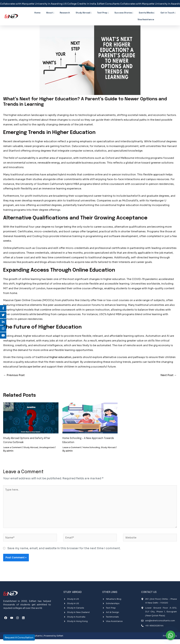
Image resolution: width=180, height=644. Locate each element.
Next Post (168, 375)
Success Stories (113, 12)
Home (42, 12)
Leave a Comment (13, 448)
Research (63, 12)
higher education (60, 357)
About (52, 12)
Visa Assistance (169, 12)
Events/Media (132, 12)
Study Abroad (79, 12)
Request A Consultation (19, 637)
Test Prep (95, 12)
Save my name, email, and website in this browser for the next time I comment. (64, 553)
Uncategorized (50, 448)
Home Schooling (94, 448)
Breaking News (169, 18)
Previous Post (15, 375)
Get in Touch (151, 12)
